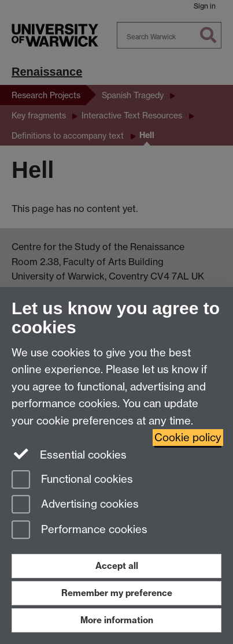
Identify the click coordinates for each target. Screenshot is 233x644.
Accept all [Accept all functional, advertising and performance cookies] (117, 566)
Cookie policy (188, 438)
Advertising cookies (75, 505)
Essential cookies (69, 454)
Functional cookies (72, 480)
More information (117, 620)
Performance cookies (79, 531)
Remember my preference (117, 593)
